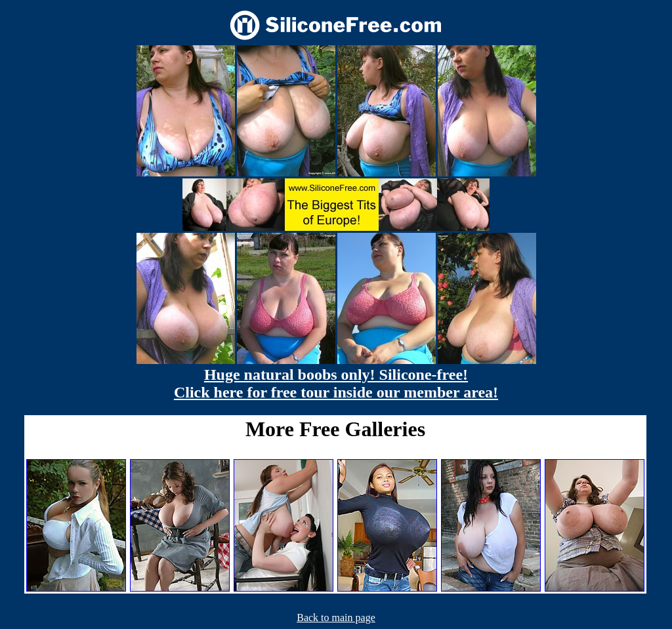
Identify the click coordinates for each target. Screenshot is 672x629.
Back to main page (336, 618)
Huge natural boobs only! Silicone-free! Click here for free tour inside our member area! (336, 383)
